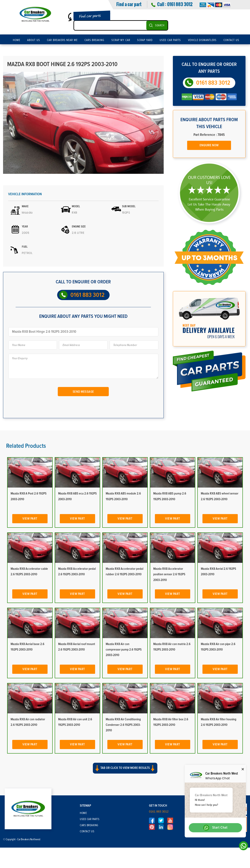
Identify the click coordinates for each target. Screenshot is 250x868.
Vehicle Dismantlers (202, 40)
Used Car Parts (170, 40)
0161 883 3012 (180, 4)
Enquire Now (209, 145)
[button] (125, 772)
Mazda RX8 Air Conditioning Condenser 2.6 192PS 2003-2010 (123, 725)
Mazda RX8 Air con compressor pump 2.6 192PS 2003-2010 (124, 650)
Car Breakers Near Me (62, 40)
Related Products (26, 446)
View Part (30, 519)
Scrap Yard (145, 40)
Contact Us (231, 40)
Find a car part (129, 4)
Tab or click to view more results (125, 768)
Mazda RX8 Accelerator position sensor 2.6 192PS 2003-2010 (169, 574)
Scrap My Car (121, 40)
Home (17, 40)
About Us (34, 40)
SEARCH (160, 25)
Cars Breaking (94, 40)
